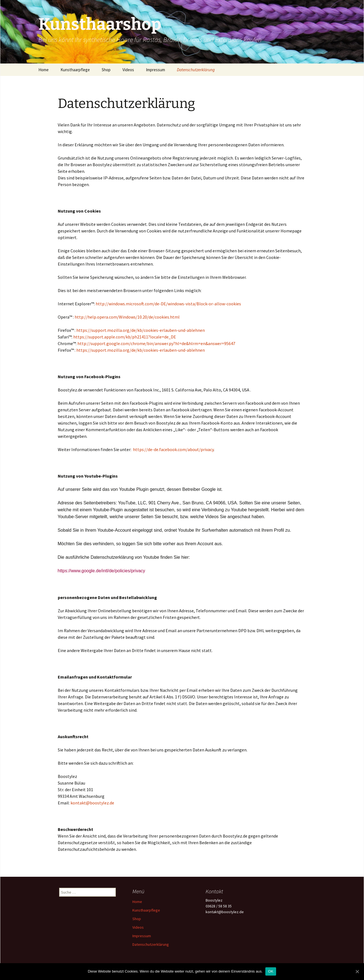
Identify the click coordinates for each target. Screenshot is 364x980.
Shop (106, 70)
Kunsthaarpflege (75, 70)
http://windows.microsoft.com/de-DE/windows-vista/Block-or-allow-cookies (168, 304)
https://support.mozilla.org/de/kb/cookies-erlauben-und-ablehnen (141, 330)
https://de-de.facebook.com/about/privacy (173, 449)
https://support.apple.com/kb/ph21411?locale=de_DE (125, 337)
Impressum (155, 70)
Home (44, 70)
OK (271, 971)
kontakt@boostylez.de (92, 803)
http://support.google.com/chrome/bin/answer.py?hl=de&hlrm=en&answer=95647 (156, 343)
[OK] (357, 971)
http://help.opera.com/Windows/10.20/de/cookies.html (127, 317)
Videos (128, 70)
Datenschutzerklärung (196, 70)
